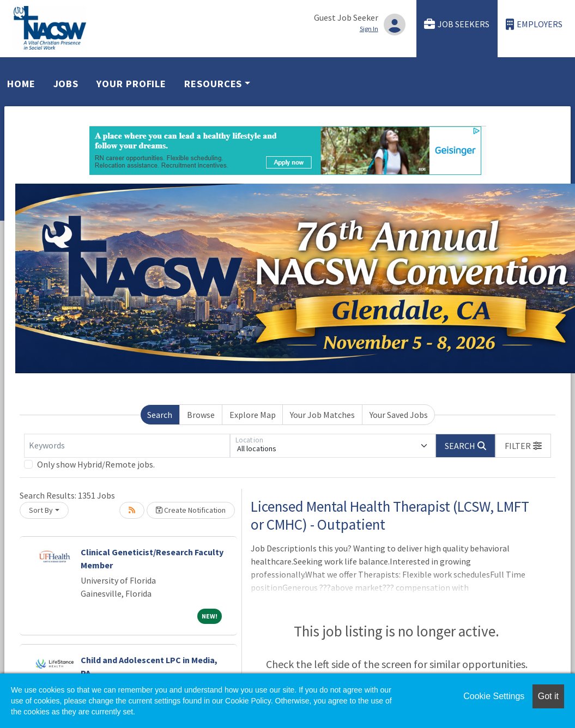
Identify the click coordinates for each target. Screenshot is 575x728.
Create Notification (191, 510)
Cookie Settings (494, 696)
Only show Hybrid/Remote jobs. (96, 464)
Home (21, 84)
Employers (534, 24)
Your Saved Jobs (399, 415)
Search (160, 415)
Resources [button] (213, 84)
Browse (201, 415)
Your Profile (131, 84)
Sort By (41, 510)
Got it (548, 696)
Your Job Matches (322, 415)
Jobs (66, 84)
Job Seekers (457, 24)
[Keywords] (127, 446)
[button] (523, 446)
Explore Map (253, 415)
